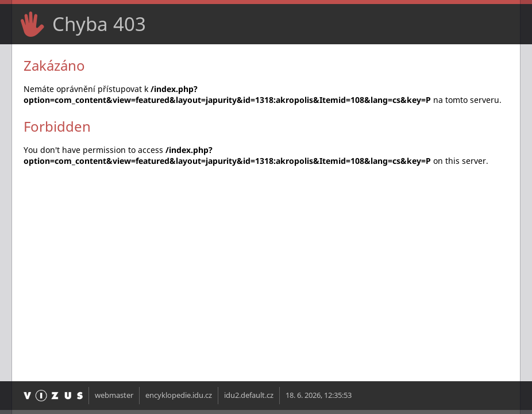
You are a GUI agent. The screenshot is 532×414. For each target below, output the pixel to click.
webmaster (114, 395)
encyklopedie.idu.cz (179, 395)
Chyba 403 (99, 24)
